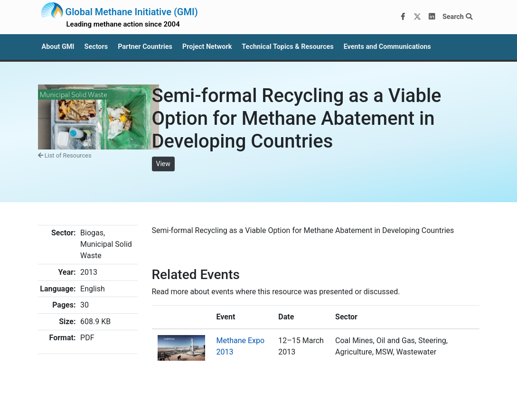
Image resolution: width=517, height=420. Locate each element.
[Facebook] (403, 17)
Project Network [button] (207, 47)
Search (457, 17)
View (163, 164)
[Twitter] (417, 17)
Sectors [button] (96, 47)
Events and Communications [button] (387, 47)
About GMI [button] (58, 47)
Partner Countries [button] (145, 47)
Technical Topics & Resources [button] (287, 47)
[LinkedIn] (432, 17)
